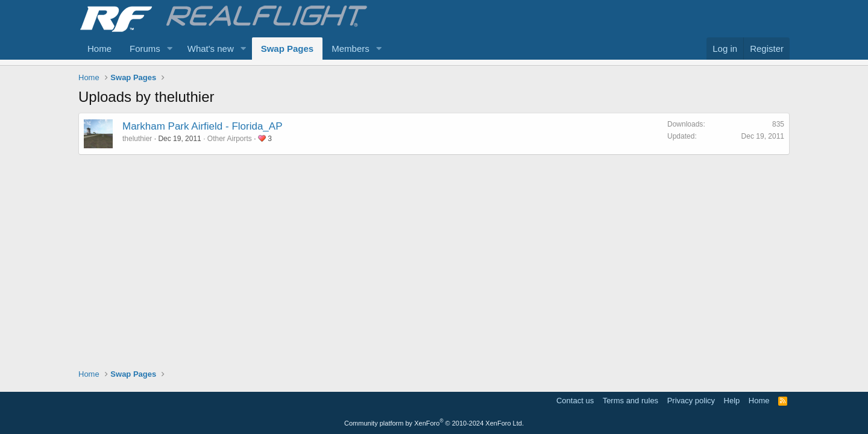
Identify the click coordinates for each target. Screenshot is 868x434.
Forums (145, 49)
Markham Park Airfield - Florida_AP (202, 126)
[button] (170, 49)
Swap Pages (288, 49)
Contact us (575, 401)
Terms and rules (631, 401)
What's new (211, 49)
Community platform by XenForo (434, 423)
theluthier (137, 139)
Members (351, 49)
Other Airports (230, 139)
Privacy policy (691, 401)
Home (99, 49)
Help (732, 401)
